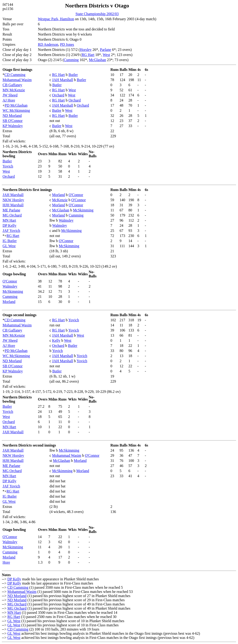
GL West (9, 246)
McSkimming (83, 210)
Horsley (86, 50)
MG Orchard (12, 215)
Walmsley (66, 220)
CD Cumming (15, 75)
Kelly (56, 340)
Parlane (106, 50)
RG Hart (88, 55)
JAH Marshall (63, 80)
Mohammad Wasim (17, 80)
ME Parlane (11, 210)
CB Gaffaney (12, 85)
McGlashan (98, 60)
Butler (73, 75)
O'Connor (76, 195)
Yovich (8, 166)
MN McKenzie (14, 90)
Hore (6, 562)
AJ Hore (9, 100)
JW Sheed (10, 95)
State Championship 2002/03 (97, 14)
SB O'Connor (13, 121)
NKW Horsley (13, 200)
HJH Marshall (13, 205)
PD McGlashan (16, 105)
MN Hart (9, 220)
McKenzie (60, 200)
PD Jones (67, 44)
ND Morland (12, 116)
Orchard (58, 95)
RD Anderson (48, 44)
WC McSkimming (16, 110)
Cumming (71, 60)
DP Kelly (9, 225)
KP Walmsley (13, 126)
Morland (58, 195)
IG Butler (10, 241)
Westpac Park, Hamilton (56, 19)
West (106, 55)
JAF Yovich (11, 231)
